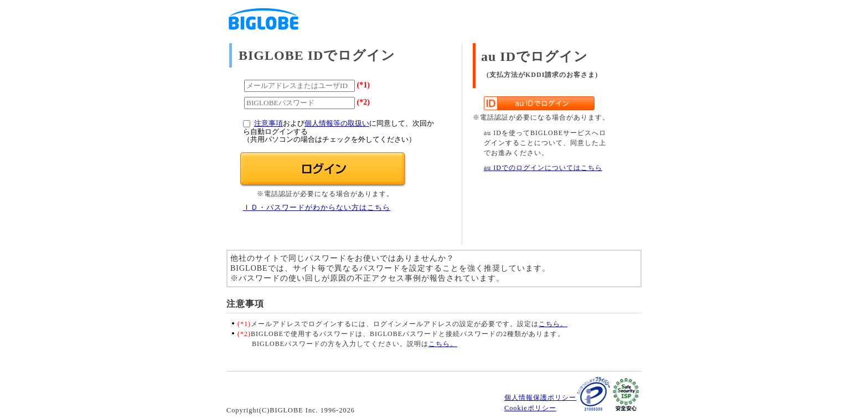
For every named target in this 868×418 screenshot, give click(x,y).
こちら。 (553, 324)
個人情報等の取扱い (337, 123)
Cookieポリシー (530, 408)
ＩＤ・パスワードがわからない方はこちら (317, 208)
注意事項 (268, 123)
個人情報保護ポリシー (540, 398)
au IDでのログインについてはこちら (543, 168)
